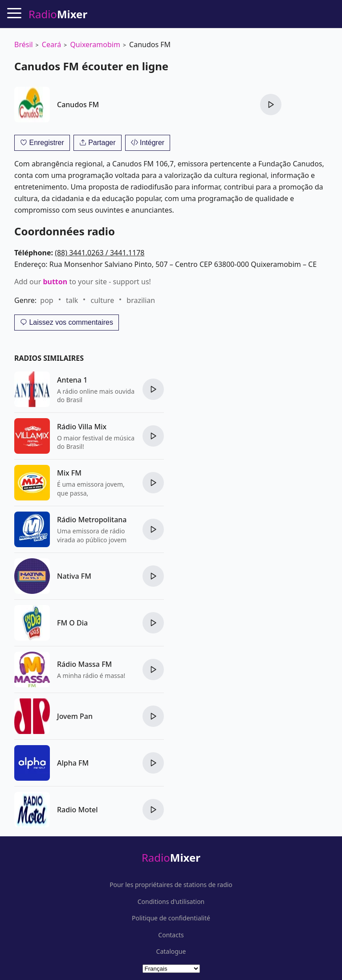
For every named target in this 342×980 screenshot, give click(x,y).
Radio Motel (77, 810)
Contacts (171, 935)
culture (103, 300)
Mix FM (69, 473)
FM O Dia (72, 623)
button (55, 282)
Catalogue (171, 952)
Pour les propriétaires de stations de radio (171, 885)
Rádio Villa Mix (82, 427)
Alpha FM (73, 763)
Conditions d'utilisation (171, 902)
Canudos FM (78, 105)
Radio (171, 857)
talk (72, 300)
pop (47, 300)
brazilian (141, 300)
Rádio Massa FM (84, 664)
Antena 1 (72, 380)
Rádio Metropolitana (92, 520)
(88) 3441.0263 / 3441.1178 (100, 253)
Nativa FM (74, 576)
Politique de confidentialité (171, 918)
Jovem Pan (75, 716)
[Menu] (14, 13)
